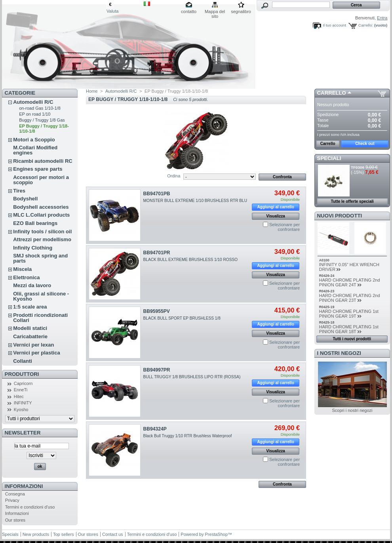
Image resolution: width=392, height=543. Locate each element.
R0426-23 (327, 291)
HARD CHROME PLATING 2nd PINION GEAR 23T (350, 298)
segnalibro (241, 11)
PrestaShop (216, 534)
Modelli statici (30, 328)
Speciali (329, 158)
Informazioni (24, 486)
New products (36, 534)
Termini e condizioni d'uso (30, 507)
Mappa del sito (215, 12)
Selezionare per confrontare (284, 227)
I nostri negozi (339, 353)
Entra (382, 18)
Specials (10, 534)
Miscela (22, 269)
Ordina (174, 176)
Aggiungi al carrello (275, 207)
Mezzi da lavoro (32, 285)
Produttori (22, 374)
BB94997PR (157, 370)
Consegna (15, 494)
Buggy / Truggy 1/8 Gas (42, 120)
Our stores (15, 520)
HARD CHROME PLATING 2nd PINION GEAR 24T (350, 282)
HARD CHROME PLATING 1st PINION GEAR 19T (349, 314)
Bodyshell (25, 199)
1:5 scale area (30, 307)
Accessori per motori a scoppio (41, 180)
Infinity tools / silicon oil (42, 231)
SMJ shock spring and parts (40, 258)
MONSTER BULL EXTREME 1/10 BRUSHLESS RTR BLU (195, 201)
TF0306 (358, 167)
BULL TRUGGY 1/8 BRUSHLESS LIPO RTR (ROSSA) (192, 377)
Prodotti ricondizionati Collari (40, 318)
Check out (365, 144)
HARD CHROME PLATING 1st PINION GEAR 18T (349, 329)
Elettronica (26, 277)
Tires (19, 191)
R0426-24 (327, 276)
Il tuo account (334, 25)
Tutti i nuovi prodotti (352, 339)
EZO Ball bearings (35, 223)
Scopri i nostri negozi (352, 410)
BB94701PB (157, 194)
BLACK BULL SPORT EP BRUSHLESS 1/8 (183, 318)
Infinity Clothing (33, 248)
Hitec (19, 396)
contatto (189, 11)
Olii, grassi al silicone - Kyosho (41, 296)
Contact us (113, 534)
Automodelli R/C (33, 102)
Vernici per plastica (37, 353)
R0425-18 (327, 322)
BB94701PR (157, 253)
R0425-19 (327, 307)
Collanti (23, 361)
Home (92, 91)
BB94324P (155, 429)
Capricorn (23, 383)
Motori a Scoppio (34, 140)
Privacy (12, 500)
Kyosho (21, 410)
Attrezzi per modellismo (42, 239)
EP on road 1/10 (35, 114)
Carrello (332, 93)
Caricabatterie (30, 336)
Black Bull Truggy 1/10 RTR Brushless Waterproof (188, 436)
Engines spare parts (38, 169)
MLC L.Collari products (41, 215)
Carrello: (366, 25)
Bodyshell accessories (41, 207)
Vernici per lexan (33, 345)
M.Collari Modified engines (35, 150)
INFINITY (23, 403)
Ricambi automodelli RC (43, 161)
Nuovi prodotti (340, 216)
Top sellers (64, 534)
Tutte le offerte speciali (352, 201)
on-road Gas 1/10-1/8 (40, 108)
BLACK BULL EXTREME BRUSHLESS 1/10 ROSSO (190, 260)
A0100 (324, 260)
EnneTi (21, 390)
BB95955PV (157, 311)
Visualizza (276, 216)
